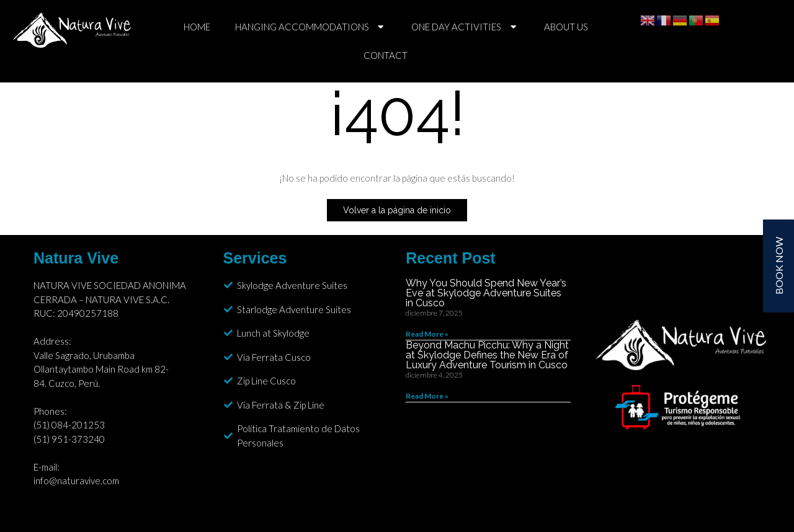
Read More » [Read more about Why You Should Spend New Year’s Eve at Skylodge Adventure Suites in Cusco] (427, 334)
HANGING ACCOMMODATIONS (311, 27)
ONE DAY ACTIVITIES (465, 27)
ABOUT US (566, 27)
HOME (197, 27)
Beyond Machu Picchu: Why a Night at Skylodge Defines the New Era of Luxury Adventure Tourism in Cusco (487, 355)
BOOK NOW (779, 266)
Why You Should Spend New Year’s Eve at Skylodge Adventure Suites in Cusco (486, 293)
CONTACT (386, 55)
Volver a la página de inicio (397, 210)
